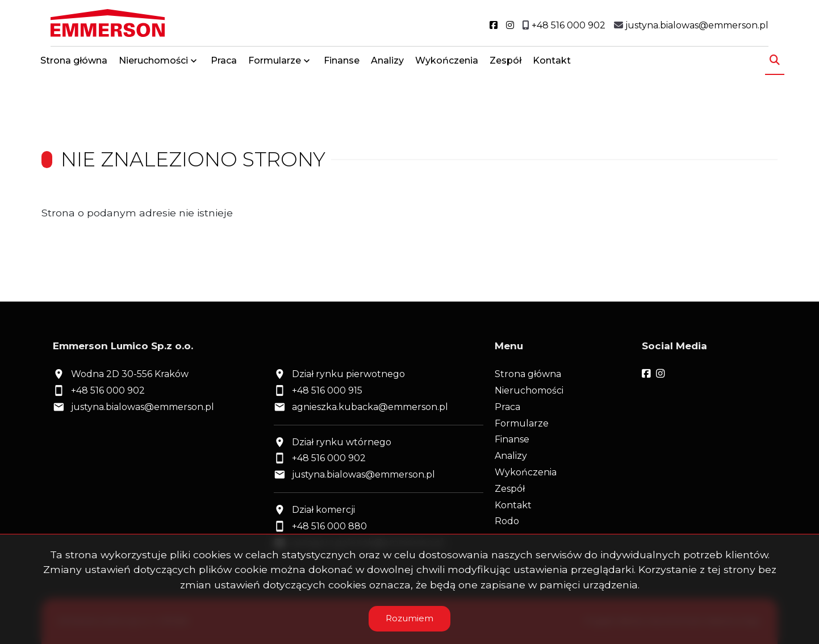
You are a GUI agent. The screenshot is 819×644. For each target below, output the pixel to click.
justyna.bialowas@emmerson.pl (143, 407)
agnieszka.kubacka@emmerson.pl (370, 407)
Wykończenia (447, 64)
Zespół (505, 64)
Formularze (275, 64)
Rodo (507, 521)
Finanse (342, 64)
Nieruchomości (153, 64)
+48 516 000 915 (327, 390)
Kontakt (552, 64)
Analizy (387, 64)
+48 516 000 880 (329, 526)
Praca (224, 64)
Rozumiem (409, 618)
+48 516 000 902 (108, 390)
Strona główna (74, 64)
